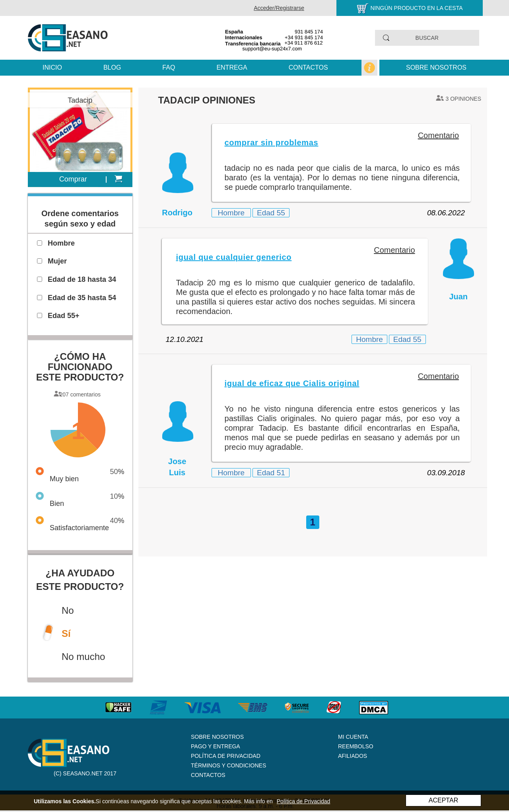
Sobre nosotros (436, 67)
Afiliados (353, 756)
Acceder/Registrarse (279, 8)
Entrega (232, 67)
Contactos (308, 67)
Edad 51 (271, 473)
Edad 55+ (64, 316)
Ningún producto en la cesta (416, 8)
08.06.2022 (446, 213)
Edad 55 (271, 213)
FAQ (169, 67)
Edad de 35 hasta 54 (82, 298)
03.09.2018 (446, 473)
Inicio (52, 67)
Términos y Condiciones (228, 765)
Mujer (57, 261)
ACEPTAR (443, 800)
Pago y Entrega (216, 746)
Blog (112, 67)
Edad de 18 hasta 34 (82, 279)
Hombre (231, 213)
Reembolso (356, 746)
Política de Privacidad (226, 756)
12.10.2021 (185, 339)
